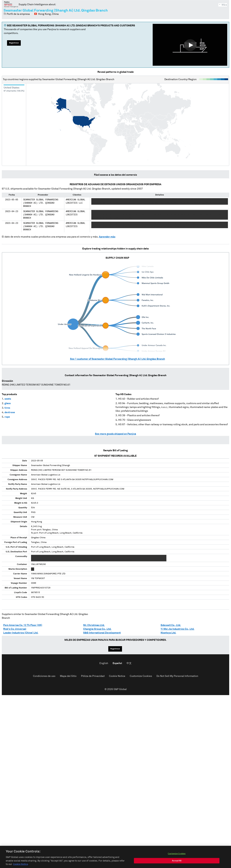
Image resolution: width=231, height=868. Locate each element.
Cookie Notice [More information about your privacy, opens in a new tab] (21, 864)
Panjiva (11, 4)
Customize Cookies (141, 676)
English (104, 663)
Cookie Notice (117, 676)
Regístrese (14, 43)
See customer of (117, 359)
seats (8, 399)
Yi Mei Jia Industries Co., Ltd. (177, 629)
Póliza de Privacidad (93, 676)
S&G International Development (102, 633)
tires (7, 408)
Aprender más (107, 237)
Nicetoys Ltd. (168, 633)
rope (7, 417)
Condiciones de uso (44, 676)
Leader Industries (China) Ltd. (21, 633)
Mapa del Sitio (68, 676)
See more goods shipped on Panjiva (115, 434)
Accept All (177, 861)
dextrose (10, 412)
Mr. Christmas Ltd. (94, 625)
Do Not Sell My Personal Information (177, 676)
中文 (129, 663)
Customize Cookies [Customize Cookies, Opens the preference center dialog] (177, 854)
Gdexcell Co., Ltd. (171, 625)
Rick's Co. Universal (15, 629)
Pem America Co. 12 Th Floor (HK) (23, 625)
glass (8, 403)
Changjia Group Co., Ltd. (97, 629)
